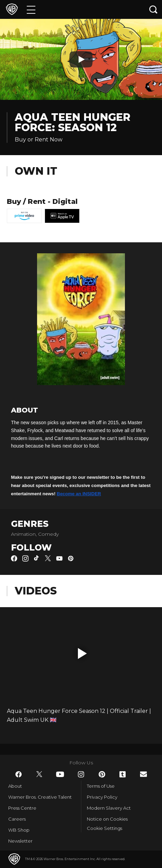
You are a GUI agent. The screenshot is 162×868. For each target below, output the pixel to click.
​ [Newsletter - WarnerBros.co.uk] (143, 774)
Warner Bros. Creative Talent (40, 797)
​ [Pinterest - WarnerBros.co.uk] (102, 774)
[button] (82, 653)
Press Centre (22, 808)
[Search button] (153, 9)
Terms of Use (101, 786)
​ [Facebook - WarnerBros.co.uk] (19, 774)
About (15, 786)
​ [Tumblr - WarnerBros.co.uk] (123, 774)
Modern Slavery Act (109, 808)
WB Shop (19, 830)
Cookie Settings (105, 828)
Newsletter (20, 841)
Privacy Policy (102, 797)
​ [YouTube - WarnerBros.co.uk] (60, 774)
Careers (17, 819)
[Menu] (31, 9)
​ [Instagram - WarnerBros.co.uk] (81, 774)
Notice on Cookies (107, 819)
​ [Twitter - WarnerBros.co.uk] (39, 774)
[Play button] (81, 59)
